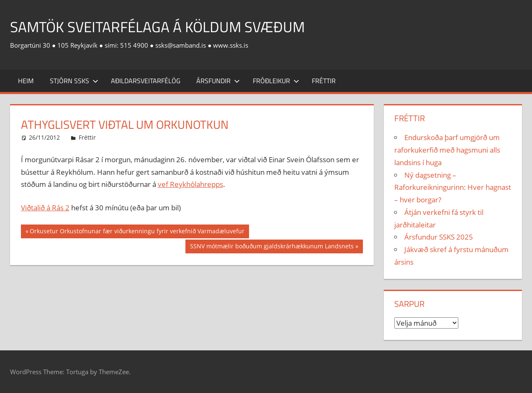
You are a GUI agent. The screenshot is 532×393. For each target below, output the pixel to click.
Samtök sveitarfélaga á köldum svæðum (161, 27)
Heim (26, 81)
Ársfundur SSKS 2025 (439, 237)
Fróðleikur (276, 81)
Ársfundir (218, 81)
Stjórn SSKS (74, 81)
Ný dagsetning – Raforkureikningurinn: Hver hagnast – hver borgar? (453, 188)
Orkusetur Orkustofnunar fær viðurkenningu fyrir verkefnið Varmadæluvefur (137, 232)
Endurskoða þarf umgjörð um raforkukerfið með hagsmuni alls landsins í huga (447, 150)
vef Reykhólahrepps (190, 184)
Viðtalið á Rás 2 (45, 208)
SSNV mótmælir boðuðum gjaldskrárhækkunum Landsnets (272, 247)
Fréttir (324, 81)
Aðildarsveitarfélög (146, 81)
